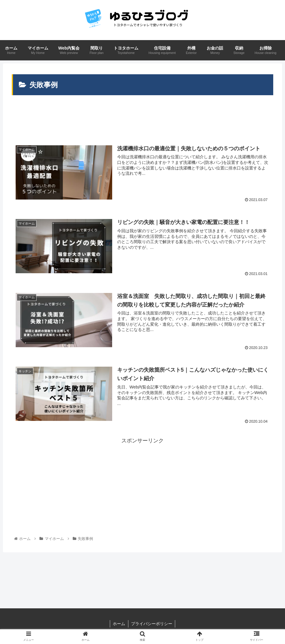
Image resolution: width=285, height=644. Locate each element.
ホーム (119, 624)
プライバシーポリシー (152, 624)
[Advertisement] (142, 120)
